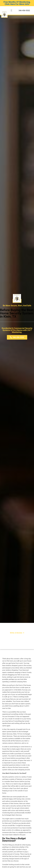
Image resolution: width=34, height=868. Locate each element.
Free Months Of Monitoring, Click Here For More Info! (17, 3)
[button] (11, 10)
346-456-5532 (24, 10)
